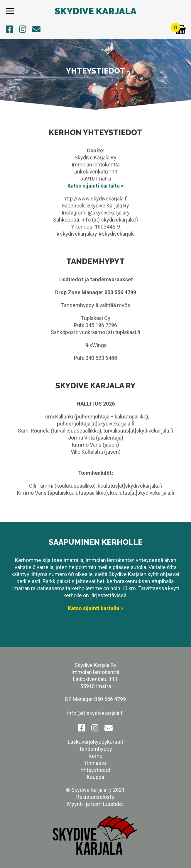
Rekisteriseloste (95, 797)
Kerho (96, 756)
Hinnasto (95, 763)
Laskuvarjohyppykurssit (96, 742)
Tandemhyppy (96, 749)
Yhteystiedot (95, 770)
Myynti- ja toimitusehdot (96, 804)
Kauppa (96, 777)
